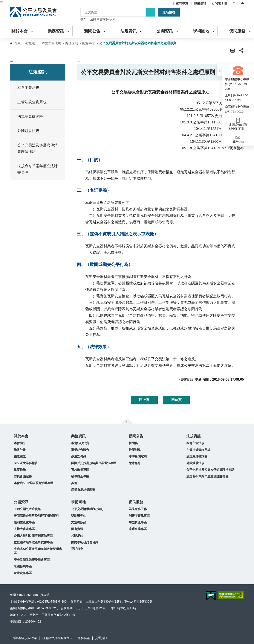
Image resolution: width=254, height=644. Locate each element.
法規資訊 (31, 43)
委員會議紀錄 (23, 476)
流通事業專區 (138, 529)
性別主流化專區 (24, 522)
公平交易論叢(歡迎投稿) (87, 509)
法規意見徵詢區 (30, 116)
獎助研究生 (79, 516)
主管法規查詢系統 (32, 102)
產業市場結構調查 (83, 490)
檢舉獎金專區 (80, 476)
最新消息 (135, 450)
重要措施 (20, 470)
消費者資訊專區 (139, 516)
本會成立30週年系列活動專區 (34, 483)
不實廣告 (103, 20)
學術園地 (78, 502)
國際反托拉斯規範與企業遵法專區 (94, 463)
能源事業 (89, 43)
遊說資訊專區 (23, 573)
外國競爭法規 (195, 463)
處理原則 (72, 43)
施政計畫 (20, 450)
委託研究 (77, 549)
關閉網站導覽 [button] (127, 422)
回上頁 (144, 400)
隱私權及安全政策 (25, 638)
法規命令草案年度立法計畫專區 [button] (40, 169)
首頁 (17, 43)
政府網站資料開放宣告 (57, 638)
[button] (220, 70)
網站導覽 (182, 3)
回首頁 (176, 400)
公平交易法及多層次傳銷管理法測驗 (37, 148)
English (238, 3)
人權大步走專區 (24, 529)
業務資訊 (78, 436)
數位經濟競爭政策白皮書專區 (33, 542)
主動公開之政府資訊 (27, 509)
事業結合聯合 (80, 450)
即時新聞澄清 (138, 456)
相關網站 (77, 536)
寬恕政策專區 (80, 470)
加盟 (93, 20)
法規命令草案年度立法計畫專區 (207, 476)
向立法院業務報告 (26, 463)
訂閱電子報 (219, 3)
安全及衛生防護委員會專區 (32, 560)
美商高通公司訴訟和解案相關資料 (36, 516)
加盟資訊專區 (138, 522)
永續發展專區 (23, 566)
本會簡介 (20, 443)
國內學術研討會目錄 (85, 542)
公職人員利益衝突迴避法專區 (33, 536)
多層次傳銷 (79, 456)
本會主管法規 (51, 43)
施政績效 (20, 456)
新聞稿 (133, 443)
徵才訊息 (135, 463)
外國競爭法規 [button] (40, 131)
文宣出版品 (79, 522)
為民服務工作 (138, 509)
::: (1, 2)
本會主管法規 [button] (40, 88)
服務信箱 (200, 3)
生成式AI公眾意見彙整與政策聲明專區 (38, 551)
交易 (112, 20)
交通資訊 (101, 638)
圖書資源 (77, 529)
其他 (74, 483)
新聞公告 (136, 436)
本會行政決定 (80, 443)
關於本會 (21, 436)
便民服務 (136, 502)
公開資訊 (21, 502)
